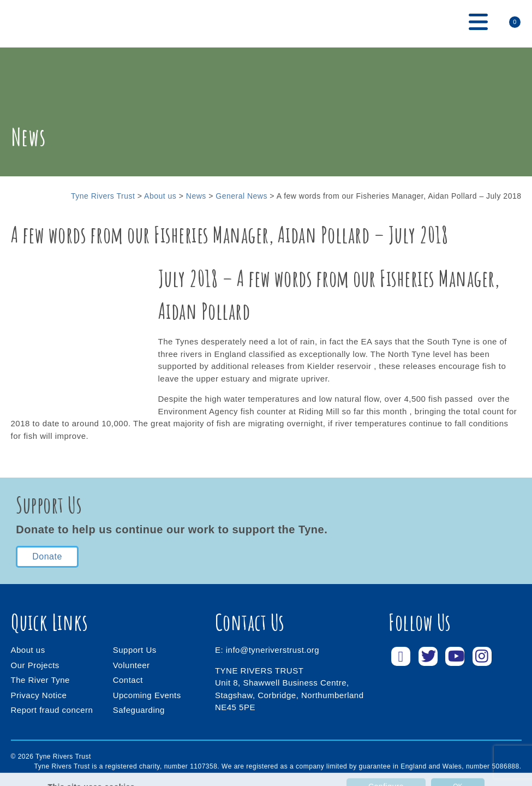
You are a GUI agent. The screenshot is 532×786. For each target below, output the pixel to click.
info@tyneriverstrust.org (273, 650)
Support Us (135, 650)
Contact (128, 680)
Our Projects (35, 665)
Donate (47, 556)
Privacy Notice (39, 695)
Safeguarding (139, 710)
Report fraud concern (52, 710)
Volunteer (131, 665)
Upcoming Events (147, 695)
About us (28, 650)
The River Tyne (40, 680)
